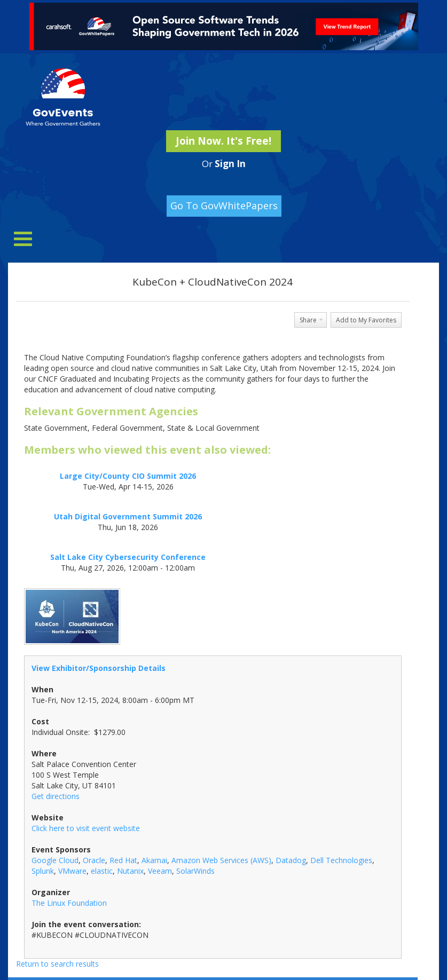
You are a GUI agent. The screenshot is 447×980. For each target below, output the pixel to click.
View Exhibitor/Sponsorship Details (99, 668)
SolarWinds (195, 871)
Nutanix (130, 871)
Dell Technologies (341, 860)
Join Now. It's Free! (224, 141)
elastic (102, 871)
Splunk (43, 871)
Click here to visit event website (86, 828)
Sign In (230, 164)
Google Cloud (55, 860)
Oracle (94, 860)
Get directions (56, 796)
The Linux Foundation (69, 903)
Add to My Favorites (366, 320)
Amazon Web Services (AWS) (221, 860)
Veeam (160, 871)
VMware (72, 871)
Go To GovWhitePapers (224, 206)
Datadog (291, 860)
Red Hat (123, 860)
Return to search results (57, 964)
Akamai (154, 860)
